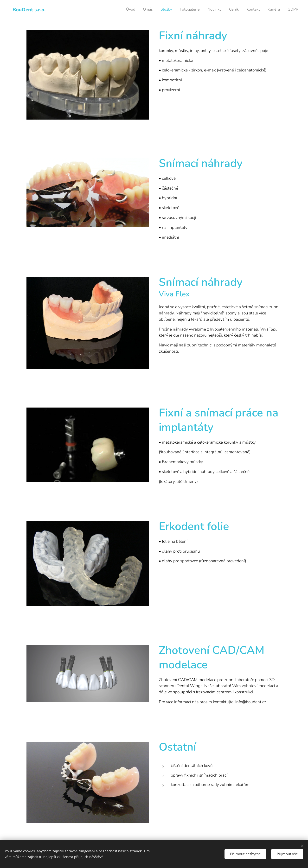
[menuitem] (238, 10)
